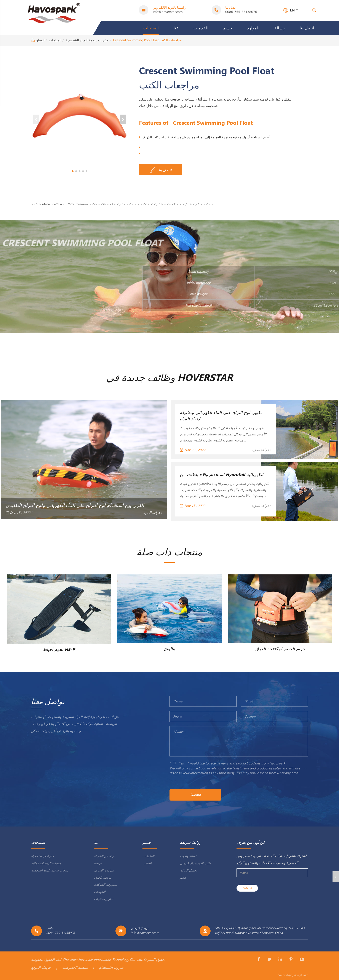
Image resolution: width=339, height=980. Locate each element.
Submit (195, 795)
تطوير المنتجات (104, 899)
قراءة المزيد (153, 512)
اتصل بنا (307, 28)
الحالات (147, 863)
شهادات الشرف (104, 870)
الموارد (253, 28)
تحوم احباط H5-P (59, 649)
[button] (73, 171)
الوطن (40, 40)
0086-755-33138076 (241, 12)
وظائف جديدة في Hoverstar (170, 377)
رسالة (280, 28)
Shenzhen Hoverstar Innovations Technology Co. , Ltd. (103, 959)
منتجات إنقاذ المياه (42, 856)
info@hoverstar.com (168, 12)
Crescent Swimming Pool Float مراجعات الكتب (147, 40)
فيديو (183, 877)
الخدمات (201, 28)
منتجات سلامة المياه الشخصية (87, 40)
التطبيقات (148, 856)
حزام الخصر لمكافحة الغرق (280, 648)
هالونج (169, 648)
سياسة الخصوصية (75, 967)
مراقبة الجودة (103, 877)
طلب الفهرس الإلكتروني (195, 863)
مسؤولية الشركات (105, 885)
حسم (228, 28)
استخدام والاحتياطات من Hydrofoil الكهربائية (222, 474)
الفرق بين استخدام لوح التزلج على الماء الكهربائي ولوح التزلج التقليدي (75, 505)
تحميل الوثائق (188, 870)
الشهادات (100, 892)
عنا (176, 28)
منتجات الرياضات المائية (46, 863)
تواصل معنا (48, 701)
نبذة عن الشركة (104, 856)
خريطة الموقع (41, 967)
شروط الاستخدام (111, 967)
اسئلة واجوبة (188, 856)
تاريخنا (98, 863)
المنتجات (151, 28)
